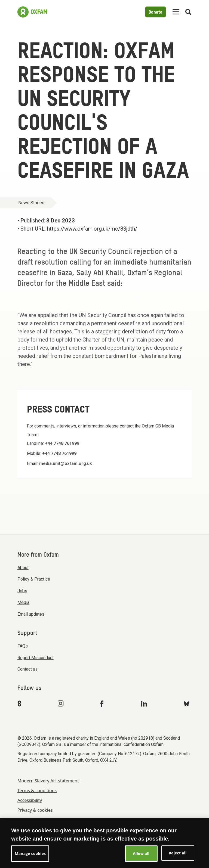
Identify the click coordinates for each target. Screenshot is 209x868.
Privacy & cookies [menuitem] (35, 810)
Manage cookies (33, 820)
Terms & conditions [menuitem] (37, 790)
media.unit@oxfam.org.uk (66, 464)
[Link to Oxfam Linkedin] (145, 703)
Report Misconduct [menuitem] (36, 658)
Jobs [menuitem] (22, 591)
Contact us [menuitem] (27, 669)
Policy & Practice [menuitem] (34, 579)
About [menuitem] (23, 568)
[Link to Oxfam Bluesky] (187, 703)
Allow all (141, 858)
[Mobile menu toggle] (176, 12)
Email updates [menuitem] (31, 614)
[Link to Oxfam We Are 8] (20, 703)
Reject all (178, 857)
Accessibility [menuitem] (30, 800)
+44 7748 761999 (62, 443)
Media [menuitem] (23, 602)
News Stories (31, 203)
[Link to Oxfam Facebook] (103, 703)
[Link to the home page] (32, 12)
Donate (156, 12)
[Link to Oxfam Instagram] (60, 703)
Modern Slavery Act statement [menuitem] (48, 781)
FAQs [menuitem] (23, 646)
